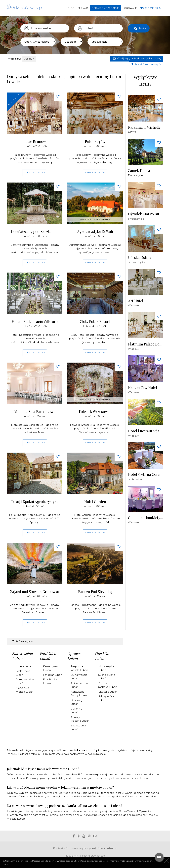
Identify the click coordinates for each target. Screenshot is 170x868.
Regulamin (71, 856)
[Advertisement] (149, 579)
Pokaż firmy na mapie (146, 64)
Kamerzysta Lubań (50, 668)
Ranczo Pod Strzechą (95, 592)
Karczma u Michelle (144, 127)
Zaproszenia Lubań (78, 727)
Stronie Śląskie (137, 262)
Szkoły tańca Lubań (106, 698)
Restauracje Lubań (23, 673)
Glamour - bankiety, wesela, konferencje (146, 518)
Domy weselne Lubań (25, 681)
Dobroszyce (135, 175)
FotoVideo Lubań (48, 656)
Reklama (83, 8)
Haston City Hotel (143, 387)
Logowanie (130, 8)
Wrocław (133, 305)
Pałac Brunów (35, 141)
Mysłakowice (136, 219)
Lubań (29, 59)
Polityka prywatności (93, 856)
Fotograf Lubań (53, 675)
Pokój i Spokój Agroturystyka (35, 502)
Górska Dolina (140, 257)
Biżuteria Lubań (108, 692)
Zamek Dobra (139, 170)
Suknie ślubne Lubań (107, 677)
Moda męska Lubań (106, 668)
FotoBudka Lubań (50, 681)
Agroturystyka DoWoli (95, 232)
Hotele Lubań (24, 666)
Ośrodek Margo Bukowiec (146, 214)
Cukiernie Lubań (76, 711)
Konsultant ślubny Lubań (79, 694)
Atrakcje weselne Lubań (80, 719)
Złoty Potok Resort (95, 322)
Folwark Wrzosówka (95, 412)
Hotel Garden (95, 502)
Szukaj (142, 28)
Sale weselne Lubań (22, 656)
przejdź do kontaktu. (103, 848)
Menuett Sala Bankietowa (35, 412)
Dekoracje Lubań (77, 702)
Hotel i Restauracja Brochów (146, 431)
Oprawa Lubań (74, 656)
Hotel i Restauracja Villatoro (35, 322)
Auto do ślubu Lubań (79, 685)
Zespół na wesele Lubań (79, 668)
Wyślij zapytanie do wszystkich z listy (137, 58)
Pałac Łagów (95, 141)
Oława (132, 132)
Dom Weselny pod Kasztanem (35, 232)
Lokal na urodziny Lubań (90, 750)
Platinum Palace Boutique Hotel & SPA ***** (146, 344)
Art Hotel (136, 301)
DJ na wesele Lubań (79, 677)
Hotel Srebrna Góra (144, 474)
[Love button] (58, 97)
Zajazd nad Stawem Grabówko (35, 592)
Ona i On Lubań (102, 656)
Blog (71, 8)
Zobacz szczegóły (35, 172)
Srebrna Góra (136, 479)
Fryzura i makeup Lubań (108, 685)
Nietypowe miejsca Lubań (24, 690)
